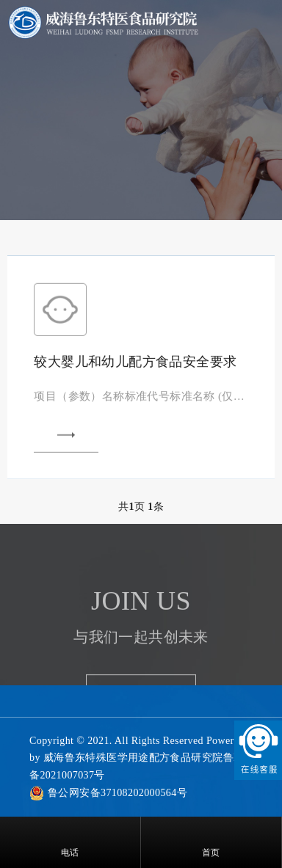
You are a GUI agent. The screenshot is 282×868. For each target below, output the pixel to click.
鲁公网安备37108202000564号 (117, 793)
